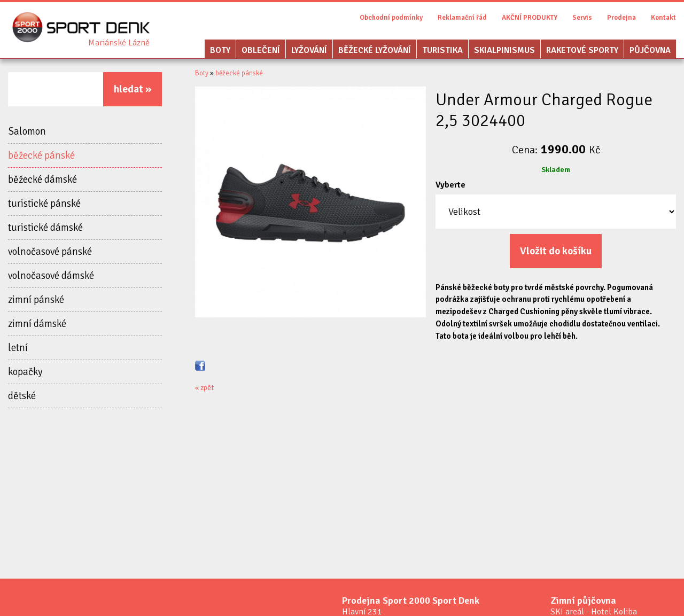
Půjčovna (650, 50)
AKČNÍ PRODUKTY (530, 18)
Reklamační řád (462, 18)
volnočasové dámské (51, 276)
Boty (220, 50)
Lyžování (309, 50)
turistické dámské (45, 228)
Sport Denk (119, 43)
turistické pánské (44, 204)
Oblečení (261, 50)
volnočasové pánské (50, 252)
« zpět (204, 389)
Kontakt (663, 18)
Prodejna (621, 18)
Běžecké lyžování (375, 50)
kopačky (25, 372)
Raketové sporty (582, 50)
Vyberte (450, 185)
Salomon (27, 132)
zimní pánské (36, 300)
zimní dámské (37, 324)
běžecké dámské (42, 180)
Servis (582, 18)
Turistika (442, 50)
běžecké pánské (41, 156)
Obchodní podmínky (391, 18)
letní (18, 348)
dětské (22, 396)
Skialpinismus (504, 50)
